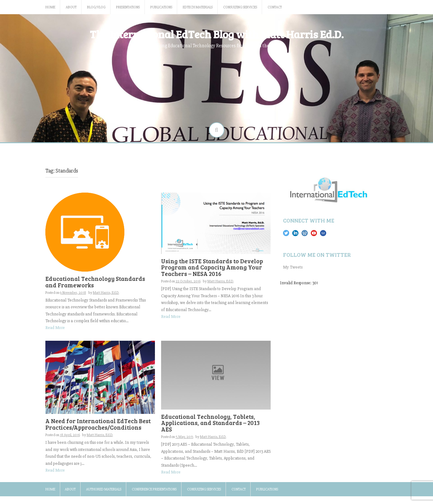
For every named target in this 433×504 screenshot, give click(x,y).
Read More (55, 328)
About (71, 7)
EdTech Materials (198, 7)
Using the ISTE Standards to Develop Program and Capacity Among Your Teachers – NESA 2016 (212, 267)
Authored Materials (104, 489)
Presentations (128, 7)
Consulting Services (240, 7)
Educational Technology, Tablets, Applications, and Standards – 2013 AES (210, 423)
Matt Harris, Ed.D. (106, 293)
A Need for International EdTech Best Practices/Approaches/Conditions (98, 424)
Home (50, 7)
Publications (161, 7)
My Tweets (293, 267)
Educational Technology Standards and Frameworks (95, 282)
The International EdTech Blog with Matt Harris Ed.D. (217, 34)
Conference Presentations (154, 489)
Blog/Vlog (96, 7)
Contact (275, 7)
